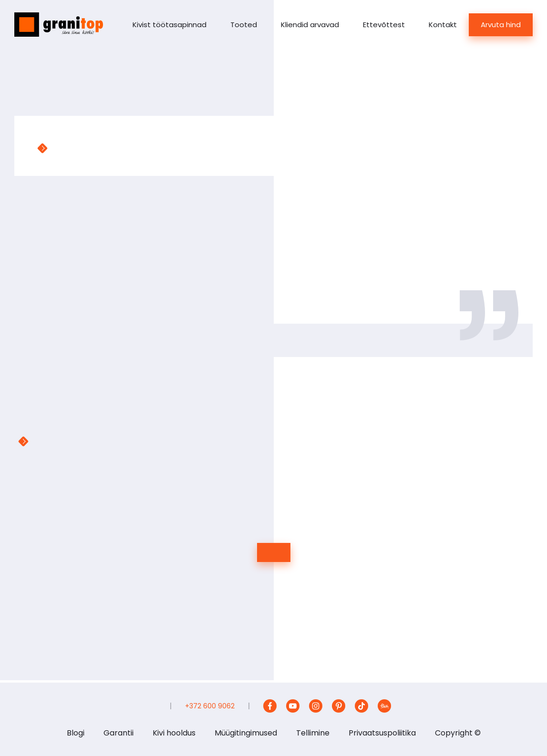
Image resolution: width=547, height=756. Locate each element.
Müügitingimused (246, 733)
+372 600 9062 (210, 706)
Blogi (76, 733)
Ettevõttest (384, 25)
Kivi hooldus (174, 733)
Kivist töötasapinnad (170, 25)
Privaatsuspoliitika (382, 733)
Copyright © (458, 733)
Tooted (244, 25)
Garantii (119, 733)
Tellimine (313, 733)
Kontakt (443, 25)
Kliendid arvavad (310, 25)
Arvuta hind (501, 25)
